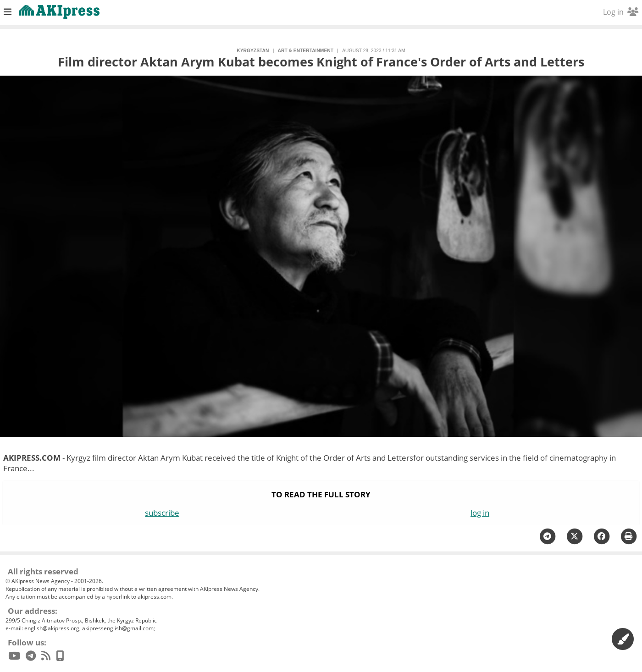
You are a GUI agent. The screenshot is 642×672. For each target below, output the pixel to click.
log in (480, 513)
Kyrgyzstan (253, 51)
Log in (621, 12)
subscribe (162, 513)
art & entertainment (306, 51)
